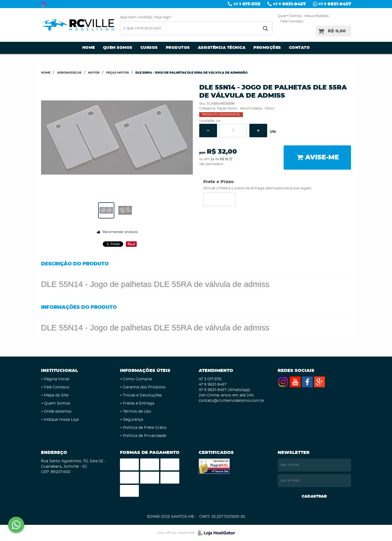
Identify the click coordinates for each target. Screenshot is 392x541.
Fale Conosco (292, 21)
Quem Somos (290, 16)
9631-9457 (289, 4)
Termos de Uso (137, 412)
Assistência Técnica (222, 48)
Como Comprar (138, 379)
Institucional (59, 371)
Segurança (133, 420)
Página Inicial (57, 379)
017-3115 (247, 4)
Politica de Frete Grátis (145, 428)
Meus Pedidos (317, 16)
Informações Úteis (145, 371)
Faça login (163, 17)
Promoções (267, 48)
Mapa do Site (56, 395)
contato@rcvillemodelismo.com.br (232, 401)
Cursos (149, 48)
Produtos (178, 48)
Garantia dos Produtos (144, 387)
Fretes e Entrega (139, 403)
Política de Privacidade (145, 436)
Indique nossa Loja (61, 420)
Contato (300, 48)
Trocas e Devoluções (142, 395)
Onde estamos (58, 412)
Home (89, 48)
